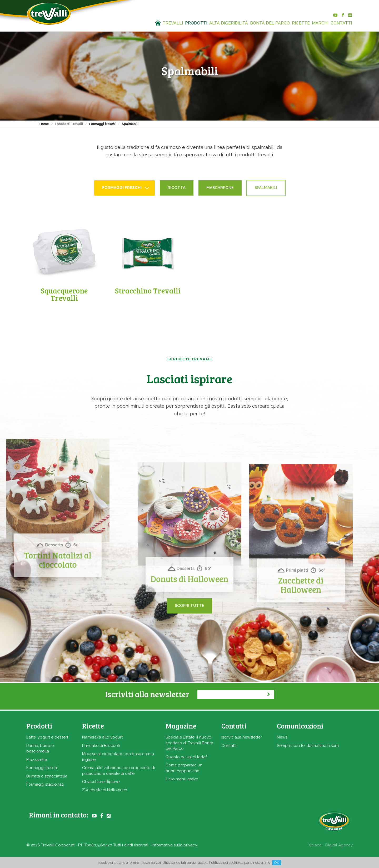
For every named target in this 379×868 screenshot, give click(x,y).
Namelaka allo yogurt (102, 737)
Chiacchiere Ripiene (101, 782)
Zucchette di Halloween (105, 790)
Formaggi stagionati (45, 784)
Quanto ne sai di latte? (186, 757)
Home (44, 124)
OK (277, 863)
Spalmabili (130, 124)
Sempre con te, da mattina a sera (308, 746)
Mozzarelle (37, 760)
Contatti (229, 746)
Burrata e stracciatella (47, 776)
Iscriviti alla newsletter (242, 737)
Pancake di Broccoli (101, 746)
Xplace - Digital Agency (331, 845)
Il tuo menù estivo (182, 779)
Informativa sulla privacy (174, 845)
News (282, 737)
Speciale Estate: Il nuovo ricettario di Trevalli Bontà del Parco (189, 743)
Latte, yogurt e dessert (47, 737)
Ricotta (177, 188)
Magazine (181, 726)
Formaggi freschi (102, 124)
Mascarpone (220, 188)
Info (267, 863)
